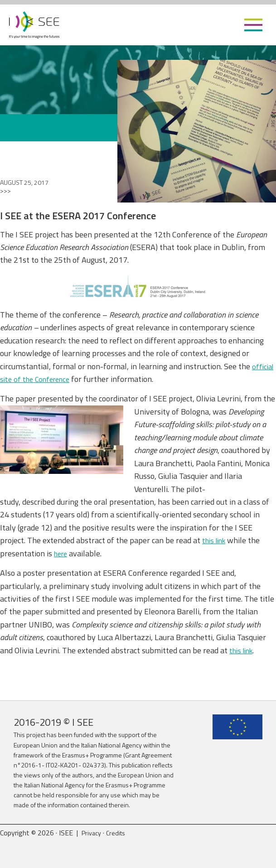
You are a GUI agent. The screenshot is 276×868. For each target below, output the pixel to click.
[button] (253, 25)
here (62, 553)
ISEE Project (34, 25)
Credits (119, 833)
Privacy (93, 833)
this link (216, 540)
